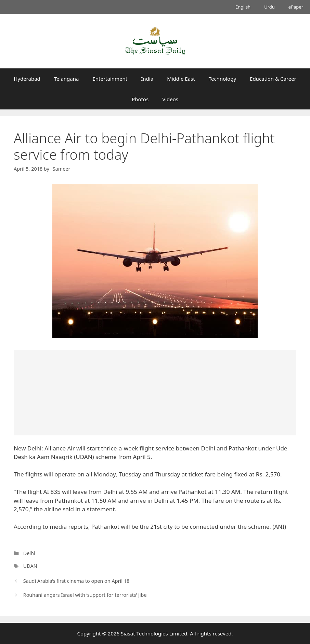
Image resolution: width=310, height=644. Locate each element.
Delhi (29, 553)
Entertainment (110, 79)
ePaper (296, 7)
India (147, 79)
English (243, 7)
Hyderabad (27, 79)
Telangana (67, 79)
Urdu (269, 7)
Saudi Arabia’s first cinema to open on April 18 (76, 581)
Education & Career (273, 79)
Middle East (181, 79)
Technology (222, 79)
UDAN (30, 566)
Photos (140, 99)
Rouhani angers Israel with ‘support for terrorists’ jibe (85, 595)
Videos (170, 99)
